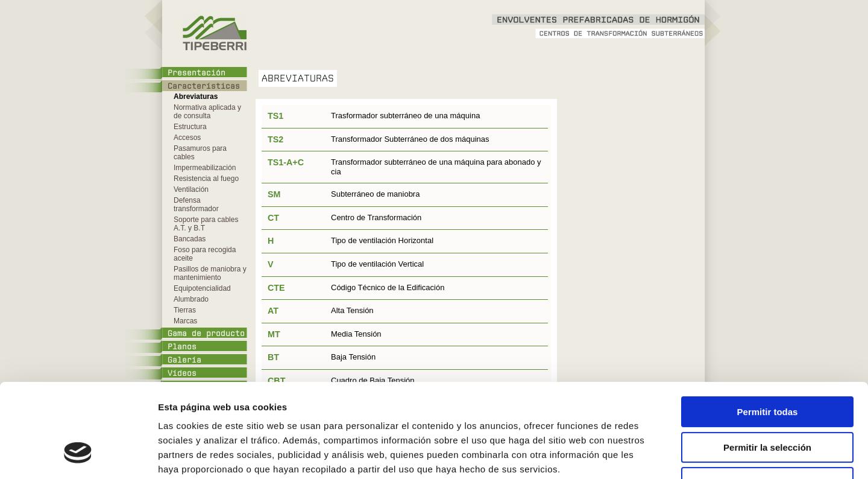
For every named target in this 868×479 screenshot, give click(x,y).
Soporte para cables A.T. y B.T (206, 224)
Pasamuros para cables (200, 153)
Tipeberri (214, 33)
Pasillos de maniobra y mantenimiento (210, 273)
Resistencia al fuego (206, 179)
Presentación (197, 73)
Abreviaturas (196, 97)
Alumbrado (191, 299)
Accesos (187, 138)
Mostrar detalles (648, 455)
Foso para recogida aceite (205, 254)
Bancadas (190, 239)
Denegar (767, 402)
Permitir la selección (767, 367)
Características (204, 86)
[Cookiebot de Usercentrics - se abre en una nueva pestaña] (78, 455)
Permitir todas (768, 331)
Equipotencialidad (202, 288)
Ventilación (191, 189)
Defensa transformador (196, 205)
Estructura (190, 127)
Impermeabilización (205, 168)
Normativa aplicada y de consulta (207, 112)
